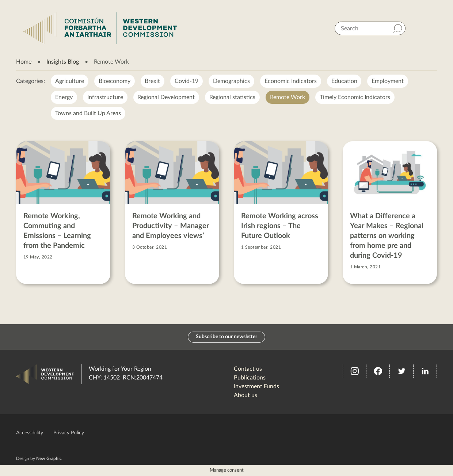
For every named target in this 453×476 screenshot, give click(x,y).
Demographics (232, 81)
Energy (64, 97)
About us (245, 395)
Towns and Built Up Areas (88, 113)
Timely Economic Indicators (355, 97)
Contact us (248, 369)
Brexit (153, 81)
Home (24, 62)
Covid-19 (187, 81)
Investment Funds (256, 386)
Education (345, 81)
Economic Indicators (291, 81)
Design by (39, 458)
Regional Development (166, 97)
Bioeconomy (115, 81)
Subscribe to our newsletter (226, 337)
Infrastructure (105, 97)
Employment (388, 81)
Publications (250, 378)
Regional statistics (233, 97)
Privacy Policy (69, 433)
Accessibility (30, 433)
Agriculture (70, 81)
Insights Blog (63, 62)
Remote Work (288, 97)
